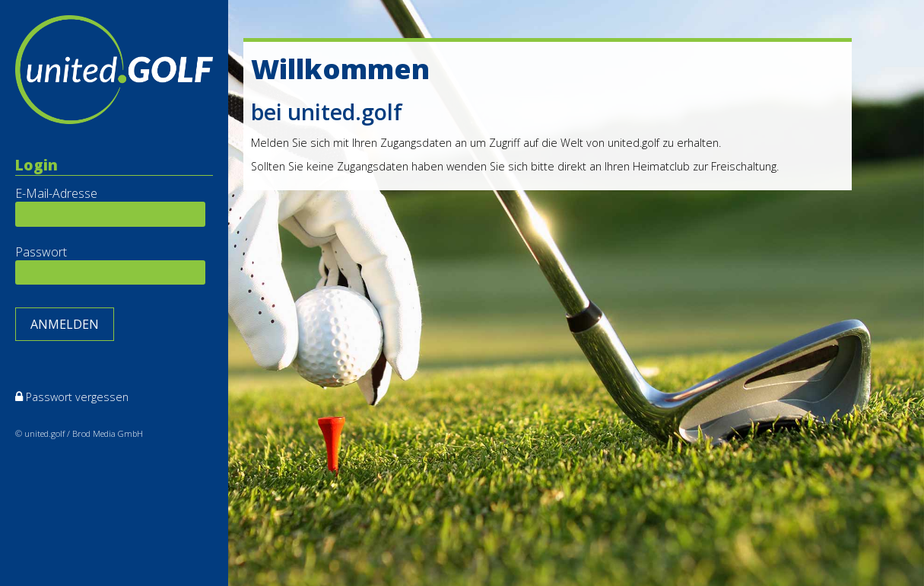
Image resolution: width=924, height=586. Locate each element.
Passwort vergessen (77, 397)
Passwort (41, 252)
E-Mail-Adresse (56, 193)
